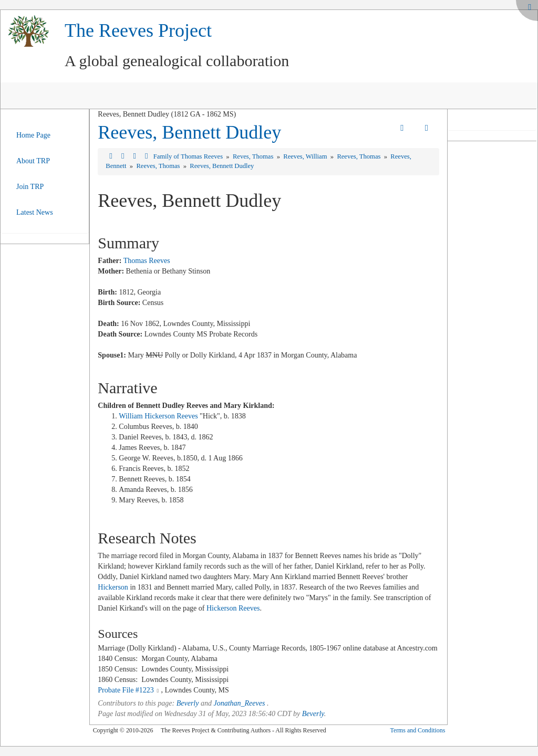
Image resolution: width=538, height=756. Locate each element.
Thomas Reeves (147, 261)
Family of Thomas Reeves (189, 156)
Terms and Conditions (417, 730)
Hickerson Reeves (233, 608)
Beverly (188, 703)
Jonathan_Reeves (239, 703)
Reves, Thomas (254, 156)
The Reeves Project (138, 30)
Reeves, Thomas (359, 156)
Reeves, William (306, 156)
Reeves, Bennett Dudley (189, 132)
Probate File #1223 (126, 690)
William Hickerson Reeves (158, 416)
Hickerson (113, 587)
